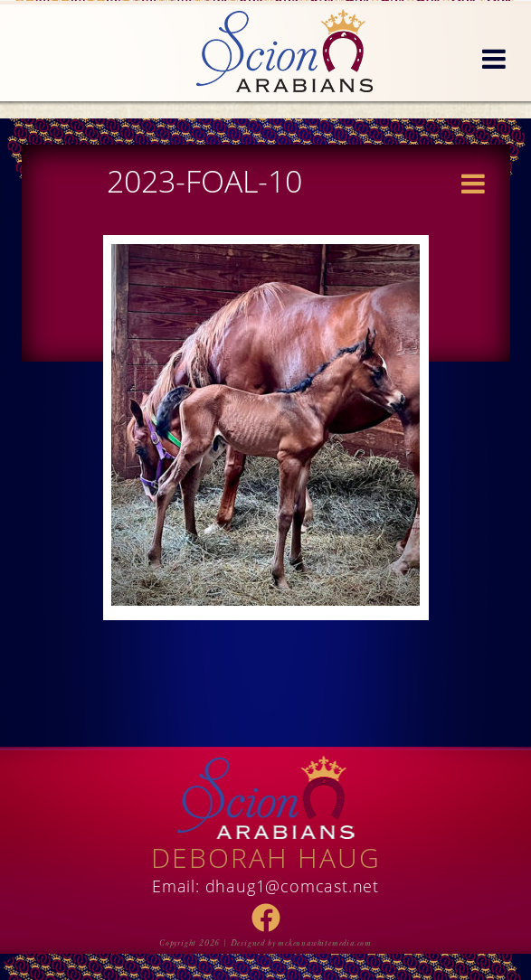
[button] (494, 60)
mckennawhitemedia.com (325, 943)
